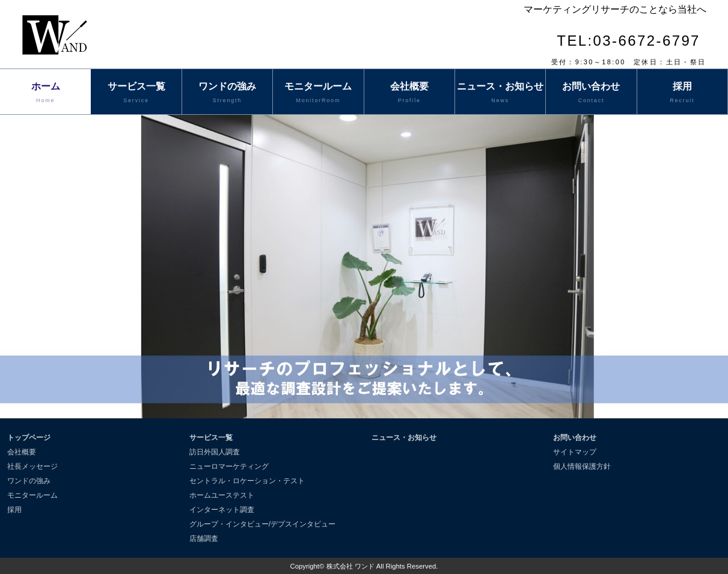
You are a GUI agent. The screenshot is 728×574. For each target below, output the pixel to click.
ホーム (45, 93)
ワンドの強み (227, 93)
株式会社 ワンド (350, 566)
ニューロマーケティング (229, 466)
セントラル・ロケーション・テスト (247, 481)
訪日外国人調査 (215, 452)
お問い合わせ (591, 93)
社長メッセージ (32, 466)
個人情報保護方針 (582, 466)
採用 (682, 93)
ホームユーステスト (222, 495)
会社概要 (409, 93)
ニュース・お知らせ (500, 93)
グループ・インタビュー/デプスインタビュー (262, 524)
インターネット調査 (222, 510)
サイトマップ (575, 452)
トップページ (29, 438)
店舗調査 (204, 539)
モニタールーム (318, 93)
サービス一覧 (136, 93)
